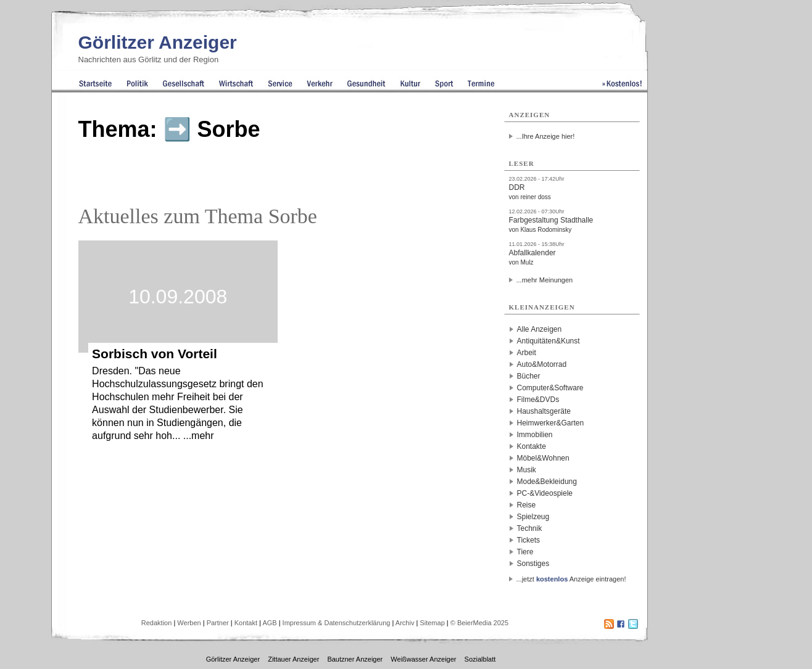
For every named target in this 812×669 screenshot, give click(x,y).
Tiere (525, 552)
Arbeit (527, 353)
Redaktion (157, 623)
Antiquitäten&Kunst (549, 341)
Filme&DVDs (538, 400)
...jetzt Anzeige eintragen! (571, 579)
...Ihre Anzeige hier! (546, 136)
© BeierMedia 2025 (479, 623)
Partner (218, 623)
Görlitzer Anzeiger (158, 42)
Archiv (405, 623)
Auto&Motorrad (542, 364)
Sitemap (432, 623)
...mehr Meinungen (545, 280)
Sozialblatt (480, 659)
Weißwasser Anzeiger (423, 659)
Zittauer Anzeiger (293, 659)
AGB (269, 623)
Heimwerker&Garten (551, 423)
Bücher (529, 376)
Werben (189, 623)
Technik (530, 528)
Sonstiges (533, 564)
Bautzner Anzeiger (355, 659)
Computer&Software (550, 388)
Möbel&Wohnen (543, 458)
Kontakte (532, 446)
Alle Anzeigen (540, 329)
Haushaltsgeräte (544, 411)
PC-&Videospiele (545, 493)
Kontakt (246, 623)
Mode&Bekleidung (547, 482)
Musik (527, 470)
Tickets (529, 540)
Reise (527, 505)
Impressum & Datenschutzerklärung (337, 623)
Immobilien (535, 435)
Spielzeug (533, 517)
